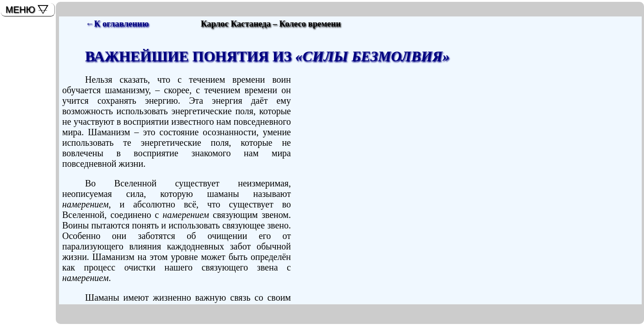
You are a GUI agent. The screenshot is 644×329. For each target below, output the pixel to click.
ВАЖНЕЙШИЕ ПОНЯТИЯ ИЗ (267, 56)
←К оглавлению (117, 24)
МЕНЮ (20, 10)
